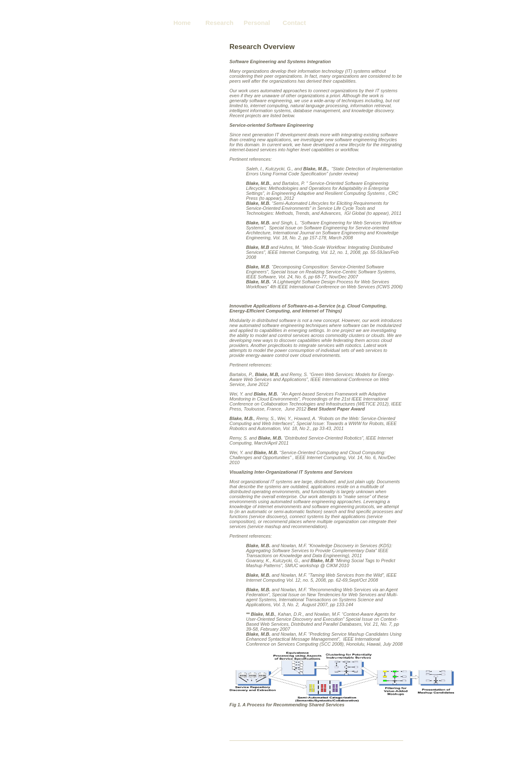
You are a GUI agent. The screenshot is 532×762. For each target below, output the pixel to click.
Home (182, 23)
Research (219, 23)
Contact (294, 23)
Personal (257, 23)
